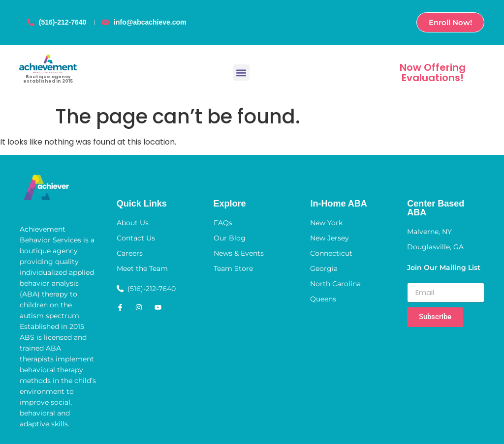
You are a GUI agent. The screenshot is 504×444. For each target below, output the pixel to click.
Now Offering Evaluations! (433, 73)
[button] (241, 73)
